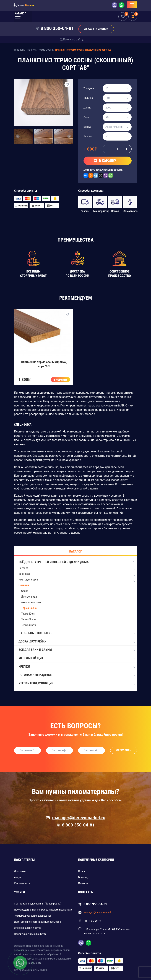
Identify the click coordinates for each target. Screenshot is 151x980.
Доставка (20, 871)
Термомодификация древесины (32, 916)
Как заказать (22, 883)
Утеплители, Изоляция (77, 683)
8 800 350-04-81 (57, 28)
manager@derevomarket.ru (76, 818)
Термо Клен (28, 614)
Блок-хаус (24, 574)
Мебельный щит (77, 658)
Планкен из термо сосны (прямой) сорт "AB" (44, 364)
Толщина (89, 88)
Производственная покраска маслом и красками (43, 910)
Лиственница (29, 597)
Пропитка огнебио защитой (30, 934)
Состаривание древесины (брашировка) (38, 904)
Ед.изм (88, 136)
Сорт (86, 117)
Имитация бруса (28, 580)
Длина (87, 108)
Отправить (124, 750)
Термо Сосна (29, 608)
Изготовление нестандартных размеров (37, 922)
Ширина (88, 98)
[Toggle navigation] (132, 5)
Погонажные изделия (77, 675)
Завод (87, 127)
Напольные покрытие (77, 633)
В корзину (60, 380)
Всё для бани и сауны (77, 650)
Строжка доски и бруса (28, 928)
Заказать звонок (96, 29)
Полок (82, 871)
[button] (18, 136)
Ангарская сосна (31, 602)
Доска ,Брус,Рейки (77, 642)
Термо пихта (29, 625)
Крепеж (77, 667)
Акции (18, 877)
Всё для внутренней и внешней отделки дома (77, 562)
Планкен (24, 585)
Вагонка (23, 568)
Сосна (25, 591)
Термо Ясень (29, 619)
